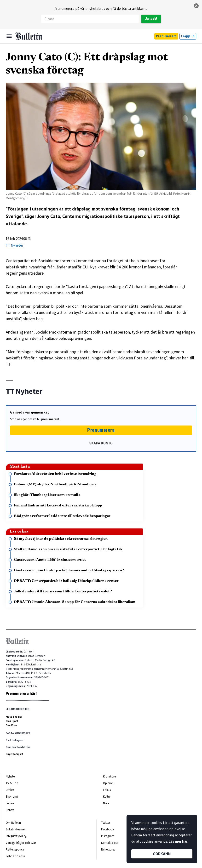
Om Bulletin (13, 823)
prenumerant (50, 419)
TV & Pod (12, 783)
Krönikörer (110, 776)
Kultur (107, 797)
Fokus (107, 790)
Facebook (108, 829)
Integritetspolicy (16, 836)
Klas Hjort (12, 721)
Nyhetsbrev (108, 849)
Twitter (106, 823)
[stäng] (196, 6)
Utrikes (10, 790)
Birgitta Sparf (14, 754)
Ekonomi (12, 797)
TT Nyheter (14, 245)
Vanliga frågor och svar (21, 843)
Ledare (10, 803)
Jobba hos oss (15, 856)
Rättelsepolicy (15, 849)
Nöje (106, 803)
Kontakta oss (110, 843)
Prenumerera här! (21, 693)
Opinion (108, 783)
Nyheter (11, 776)
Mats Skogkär (14, 717)
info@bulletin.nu (31, 664)
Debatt (10, 810)
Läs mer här (178, 841)
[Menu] (9, 36)
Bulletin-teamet (16, 829)
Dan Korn (11, 725)
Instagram (108, 836)
